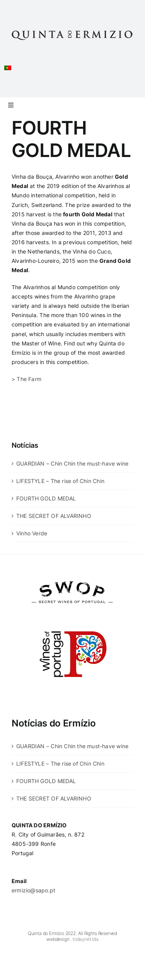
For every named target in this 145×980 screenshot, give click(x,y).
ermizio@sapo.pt (33, 890)
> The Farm (26, 379)
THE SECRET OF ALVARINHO (54, 516)
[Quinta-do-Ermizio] (72, 30)
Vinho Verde (32, 533)
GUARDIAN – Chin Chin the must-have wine (72, 463)
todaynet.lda (86, 939)
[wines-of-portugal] (72, 613)
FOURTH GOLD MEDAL (46, 498)
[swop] (72, 576)
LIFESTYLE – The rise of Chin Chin (60, 481)
